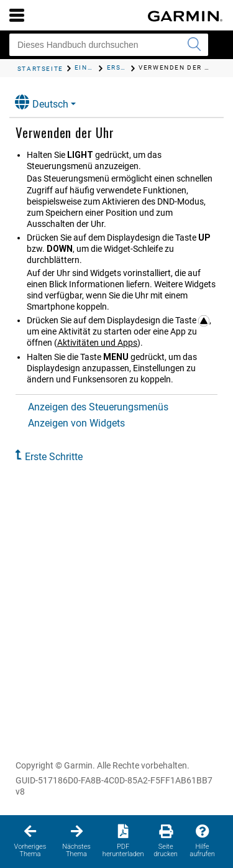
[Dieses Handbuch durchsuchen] (109, 45)
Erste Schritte (54, 457)
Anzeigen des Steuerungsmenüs (98, 407)
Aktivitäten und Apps (97, 343)
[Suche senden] (194, 45)
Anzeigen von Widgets (76, 423)
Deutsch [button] (42, 102)
